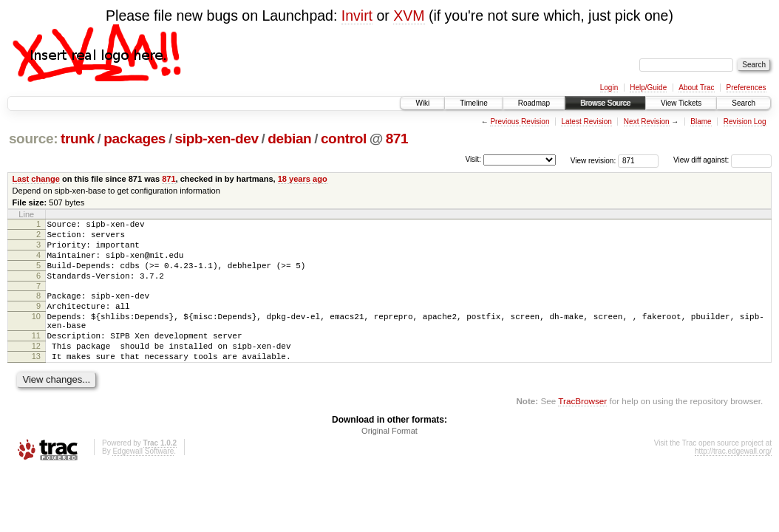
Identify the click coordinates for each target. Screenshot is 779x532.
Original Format (389, 460)
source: (33, 139)
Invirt (357, 16)
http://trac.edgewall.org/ (733, 480)
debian (289, 139)
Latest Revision (586, 122)
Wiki (422, 103)
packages (135, 139)
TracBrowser (582, 430)
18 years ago (303, 179)
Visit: (473, 159)
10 (36, 334)
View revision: (593, 160)
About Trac (696, 88)
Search (744, 103)
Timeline (473, 103)
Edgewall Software (143, 480)
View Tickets (681, 103)
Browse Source (605, 103)
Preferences (746, 88)
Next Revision (647, 122)
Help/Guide (648, 88)
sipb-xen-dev (217, 139)
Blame (701, 122)
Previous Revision (520, 122)
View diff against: (722, 160)
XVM (409, 16)
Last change (36, 179)
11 (36, 358)
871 (397, 139)
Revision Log (745, 122)
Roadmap (534, 103)
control (344, 139)
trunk (78, 139)
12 (36, 370)
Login (609, 88)
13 (36, 383)
